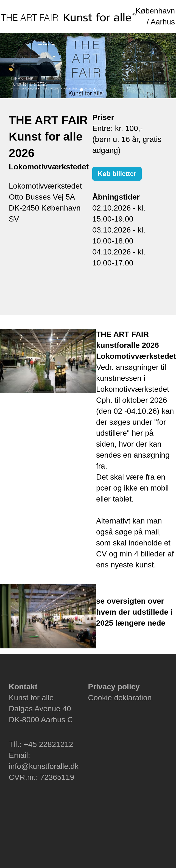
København (155, 11)
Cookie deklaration (120, 698)
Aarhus (163, 22)
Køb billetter (117, 174)
